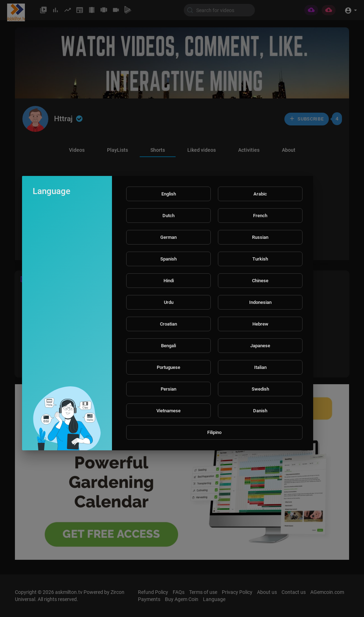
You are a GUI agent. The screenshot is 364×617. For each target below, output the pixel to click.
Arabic (260, 194)
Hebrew (260, 324)
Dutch (168, 216)
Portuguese (168, 367)
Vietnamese (168, 411)
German (168, 237)
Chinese (260, 281)
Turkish (260, 259)
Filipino (214, 432)
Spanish (168, 259)
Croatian (168, 324)
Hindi (169, 281)
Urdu (169, 302)
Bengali (168, 346)
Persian (168, 389)
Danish (260, 411)
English (169, 194)
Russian (260, 237)
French (260, 216)
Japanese (260, 346)
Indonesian (260, 302)
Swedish (260, 389)
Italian (260, 367)
